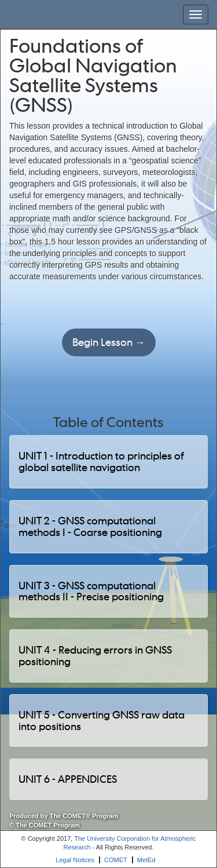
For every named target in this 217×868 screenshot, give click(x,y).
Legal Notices (75, 860)
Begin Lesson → (109, 342)
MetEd (146, 860)
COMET (116, 860)
